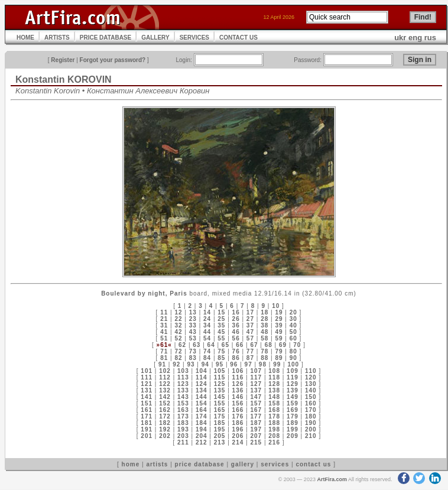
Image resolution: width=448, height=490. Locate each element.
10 (276, 306)
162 (165, 410)
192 (165, 429)
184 (202, 423)
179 (293, 416)
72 (178, 351)
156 (238, 403)
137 (256, 390)
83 (193, 358)
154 (202, 403)
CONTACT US (238, 38)
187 (256, 423)
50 (293, 332)
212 (202, 442)
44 (207, 332)
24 (207, 319)
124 (202, 384)
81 (164, 358)
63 (197, 345)
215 (256, 442)
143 (183, 397)
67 (254, 345)
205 (220, 436)
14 (207, 312)
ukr (400, 38)
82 (178, 358)
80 (293, 351)
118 (274, 377)
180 (311, 416)
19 (279, 312)
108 (274, 371)
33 (193, 325)
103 (183, 371)
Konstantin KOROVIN (64, 79)
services (275, 464)
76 (236, 351)
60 (293, 338)
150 (311, 397)
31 (164, 325)
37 (250, 325)
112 (165, 377)
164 (202, 410)
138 (274, 390)
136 (238, 390)
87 (250, 358)
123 (183, 384)
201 (147, 436)
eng (415, 38)
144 (202, 397)
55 (221, 338)
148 (274, 397)
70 (297, 345)
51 (164, 338)
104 (202, 371)
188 (274, 423)
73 (193, 351)
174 (202, 416)
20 (293, 312)
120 (311, 377)
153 (183, 403)
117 (256, 377)
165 (220, 410)
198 (274, 429)
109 (293, 371)
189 (293, 423)
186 (238, 423)
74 (207, 351)
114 (202, 377)
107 (256, 371)
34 (207, 325)
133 (183, 390)
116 (238, 377)
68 (269, 345)
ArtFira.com (332, 479)
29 (279, 319)
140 (311, 390)
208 (274, 436)
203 (183, 436)
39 (279, 325)
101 (147, 371)
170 (311, 410)
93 (191, 364)
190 (311, 423)
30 (293, 319)
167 (256, 410)
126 (238, 384)
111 (147, 377)
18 (264, 312)
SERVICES (194, 38)
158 (274, 403)
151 (147, 403)
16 (236, 312)
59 (279, 338)
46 (236, 332)
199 (293, 429)
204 (202, 436)
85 (221, 358)
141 (147, 397)
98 (263, 364)
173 (183, 416)
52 (178, 338)
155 (220, 403)
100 (293, 364)
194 (202, 429)
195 (220, 429)
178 (274, 416)
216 (274, 442)
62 (182, 345)
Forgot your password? (113, 60)
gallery (243, 464)
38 (264, 325)
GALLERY (155, 38)
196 (238, 429)
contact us (313, 464)
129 (293, 384)
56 (236, 338)
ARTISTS (57, 38)
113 (183, 377)
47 (250, 332)
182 (165, 423)
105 (220, 371)
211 (183, 442)
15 (221, 312)
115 (220, 377)
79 (279, 351)
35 (221, 325)
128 (274, 384)
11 (164, 312)
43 (193, 332)
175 (220, 416)
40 (293, 325)
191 (147, 429)
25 (221, 319)
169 (293, 410)
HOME (25, 38)
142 (165, 397)
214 (238, 442)
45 (221, 332)
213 (220, 442)
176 (238, 416)
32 (178, 325)
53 (193, 338)
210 (311, 436)
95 (220, 364)
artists (157, 464)
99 (277, 364)
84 (207, 358)
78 (264, 351)
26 (236, 319)
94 (205, 364)
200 (311, 429)
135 (220, 390)
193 (183, 429)
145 (220, 397)
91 (162, 364)
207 (256, 436)
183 (183, 423)
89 (279, 358)
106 (238, 371)
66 (240, 345)
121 (147, 384)
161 (147, 410)
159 (293, 403)
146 (238, 397)
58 (264, 338)
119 (293, 377)
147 (256, 397)
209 (293, 436)
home (131, 464)
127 (256, 384)
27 (250, 319)
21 (164, 319)
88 (264, 358)
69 (283, 345)
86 (236, 358)
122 (165, 384)
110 (311, 371)
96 (234, 364)
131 (147, 390)
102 (165, 371)
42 (178, 332)
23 (193, 319)
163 (183, 410)
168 (274, 410)
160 (311, 403)
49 (279, 332)
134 (202, 390)
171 (147, 416)
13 (193, 312)
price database (200, 464)
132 (165, 390)
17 (250, 312)
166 (238, 410)
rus (430, 38)
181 (147, 423)
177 (256, 416)
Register (63, 60)
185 (220, 423)
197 (256, 429)
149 (293, 397)
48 (264, 332)
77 (250, 351)
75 (221, 351)
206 (238, 436)
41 (164, 332)
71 (164, 351)
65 (225, 345)
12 (178, 312)
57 (250, 338)
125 (220, 384)
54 (207, 338)
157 (256, 403)
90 (293, 358)
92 (176, 364)
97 (249, 364)
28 (264, 319)
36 (236, 325)
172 (165, 416)
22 (178, 319)
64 (211, 345)
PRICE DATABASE (105, 38)
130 (311, 384)
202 (165, 436)
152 (165, 403)
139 (293, 390)
